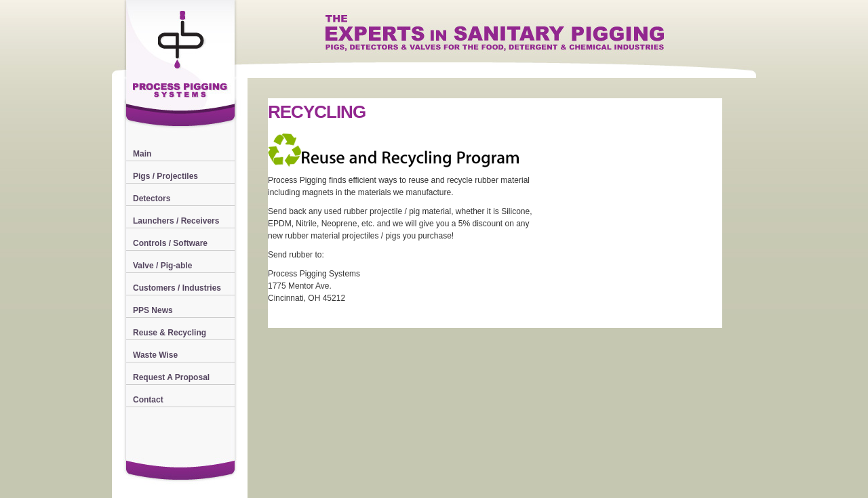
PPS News (153, 310)
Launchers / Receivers (176, 221)
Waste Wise (155, 355)
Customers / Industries (177, 288)
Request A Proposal (171, 377)
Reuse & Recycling (170, 333)
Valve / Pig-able (162, 266)
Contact (148, 400)
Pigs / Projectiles (165, 176)
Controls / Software (170, 243)
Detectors (152, 199)
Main (142, 154)
